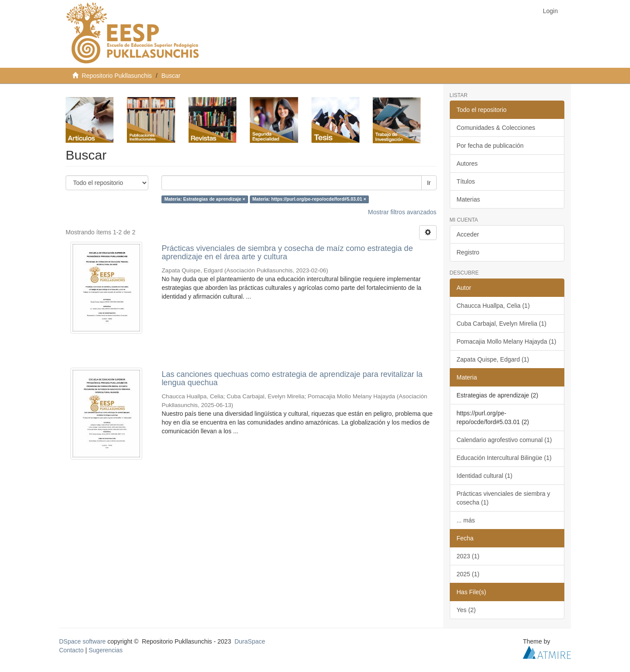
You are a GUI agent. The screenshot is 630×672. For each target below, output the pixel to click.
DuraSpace (250, 641)
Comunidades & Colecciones (496, 128)
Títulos (466, 181)
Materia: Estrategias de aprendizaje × (205, 199)
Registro (468, 252)
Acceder (468, 234)
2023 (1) (468, 556)
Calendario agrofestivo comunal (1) (504, 440)
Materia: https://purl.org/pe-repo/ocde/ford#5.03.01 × (309, 199)
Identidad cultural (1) (485, 476)
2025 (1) (468, 574)
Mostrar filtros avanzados (402, 212)
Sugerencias (105, 650)
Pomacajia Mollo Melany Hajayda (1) (507, 341)
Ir (429, 183)
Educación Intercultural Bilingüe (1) (504, 458)
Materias (469, 199)
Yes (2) (466, 610)
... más (466, 520)
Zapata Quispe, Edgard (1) (493, 359)
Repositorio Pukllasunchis (117, 76)
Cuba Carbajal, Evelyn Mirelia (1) (502, 324)
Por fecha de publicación (490, 146)
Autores (467, 164)
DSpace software (82, 641)
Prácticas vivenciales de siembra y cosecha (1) (504, 498)
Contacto (71, 650)
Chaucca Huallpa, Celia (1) (493, 306)
